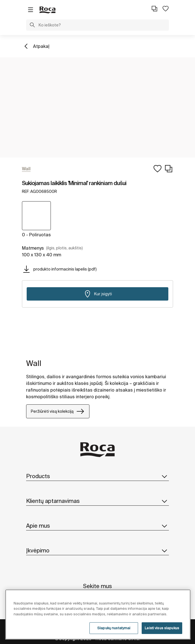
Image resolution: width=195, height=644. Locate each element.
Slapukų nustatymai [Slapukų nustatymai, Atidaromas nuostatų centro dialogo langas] (114, 628)
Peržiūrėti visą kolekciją (58, 411)
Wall (34, 363)
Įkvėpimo (97, 550)
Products (97, 476)
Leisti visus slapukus (162, 628)
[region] (98, 614)
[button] (32, 26)
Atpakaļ (41, 46)
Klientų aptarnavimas (97, 501)
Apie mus (97, 526)
